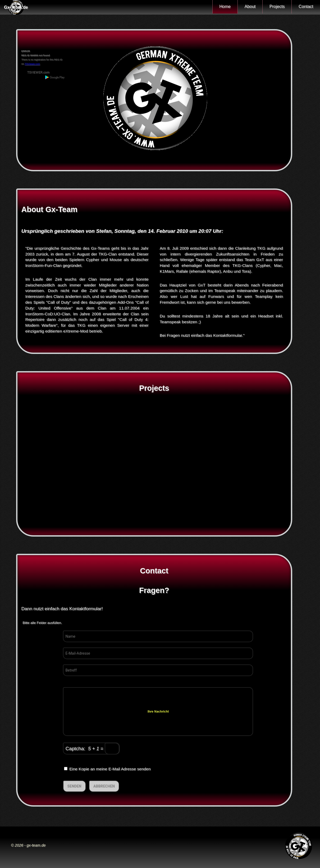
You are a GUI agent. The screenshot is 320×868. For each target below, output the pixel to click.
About (242, 7)
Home (214, 7)
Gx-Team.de (16, 7)
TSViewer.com (32, 64)
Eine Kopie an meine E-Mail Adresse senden (107, 769)
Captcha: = (92, 749)
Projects (272, 7)
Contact (304, 7)
